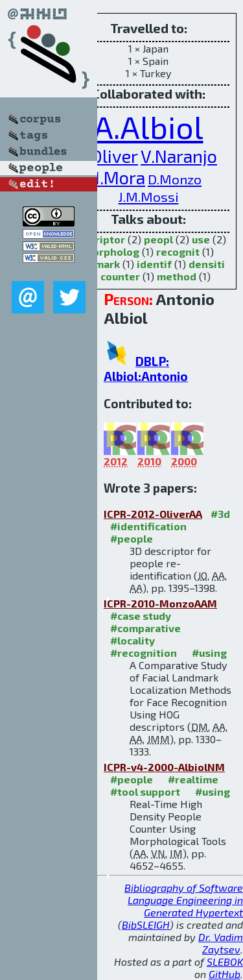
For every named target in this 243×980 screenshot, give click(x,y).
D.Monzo (175, 179)
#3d (220, 514)
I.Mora (120, 178)
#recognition (144, 653)
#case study (141, 616)
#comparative (145, 628)
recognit (178, 251)
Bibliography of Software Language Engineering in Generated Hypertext (184, 900)
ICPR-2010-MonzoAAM (160, 603)
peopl (158, 239)
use (201, 239)
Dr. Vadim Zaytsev (221, 943)
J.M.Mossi (149, 196)
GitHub (225, 974)
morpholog (111, 251)
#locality (133, 640)
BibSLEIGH (146, 925)
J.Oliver (109, 156)
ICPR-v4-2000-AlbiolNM (164, 767)
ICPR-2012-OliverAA (153, 514)
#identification (148, 526)
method (177, 276)
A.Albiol (149, 127)
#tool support (145, 791)
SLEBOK (225, 962)
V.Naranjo (179, 156)
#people (132, 538)
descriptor (98, 239)
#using (209, 653)
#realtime (193, 779)
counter (120, 276)
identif (154, 264)
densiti (207, 264)
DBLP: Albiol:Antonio (146, 369)
